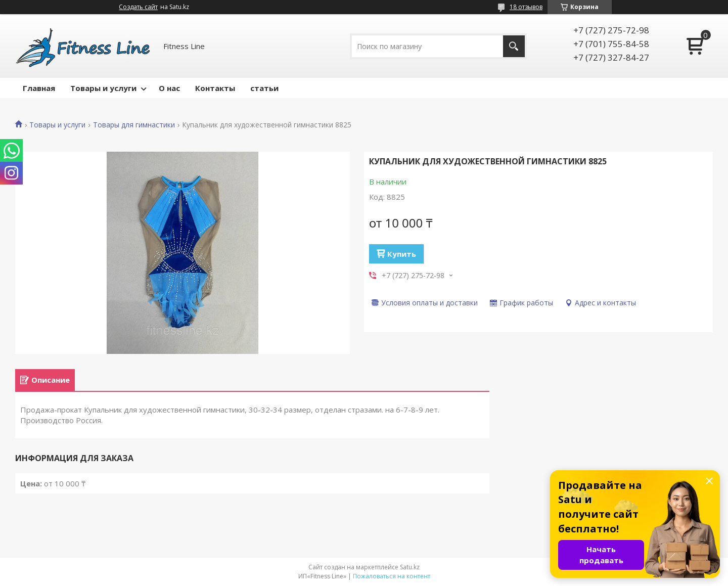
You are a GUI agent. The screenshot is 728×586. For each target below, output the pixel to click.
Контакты (215, 88)
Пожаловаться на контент (392, 576)
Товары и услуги (103, 88)
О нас (169, 88)
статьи (264, 88)
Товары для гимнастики (134, 125)
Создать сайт (138, 7)
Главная (39, 88)
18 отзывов (526, 7)
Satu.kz (410, 567)
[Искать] (514, 46)
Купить (402, 254)
